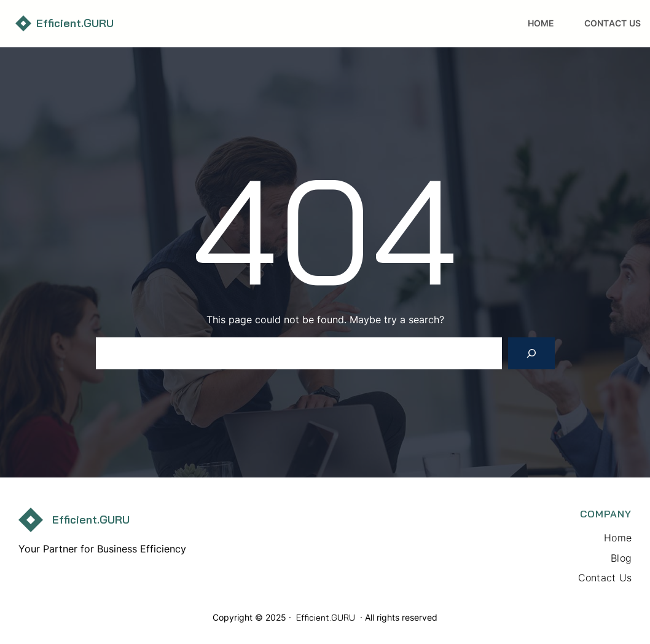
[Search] (531, 353)
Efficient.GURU (75, 23)
